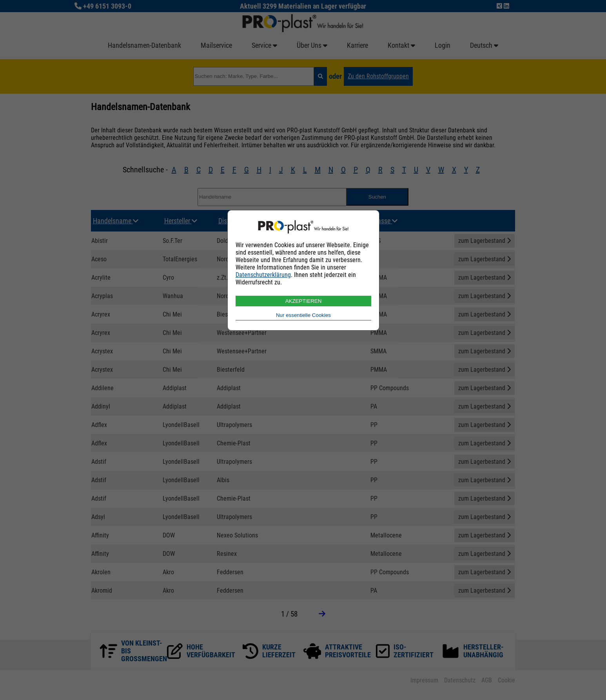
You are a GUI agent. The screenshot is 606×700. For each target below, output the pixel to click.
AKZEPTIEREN (304, 301)
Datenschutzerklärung (263, 275)
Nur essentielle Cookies (303, 315)
